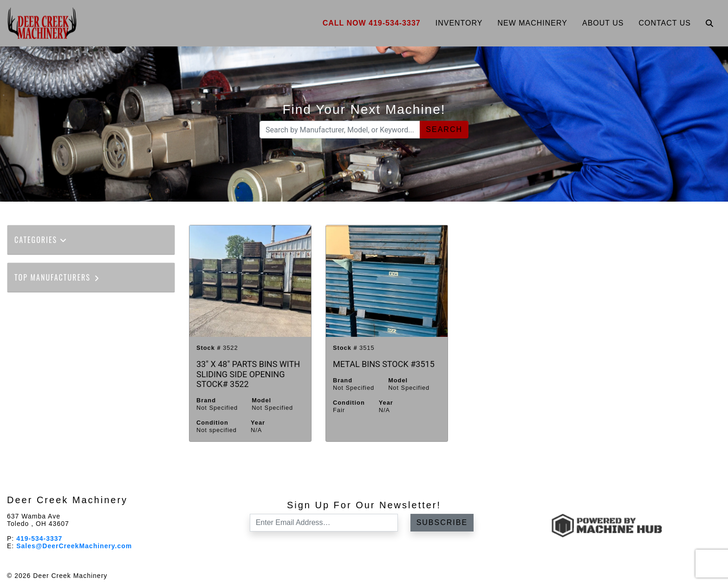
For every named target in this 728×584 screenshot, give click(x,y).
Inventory (459, 23)
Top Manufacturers (57, 277)
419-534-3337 (39, 538)
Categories (41, 240)
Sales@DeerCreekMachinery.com (74, 546)
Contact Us (665, 23)
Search (444, 129)
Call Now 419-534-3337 (372, 23)
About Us (603, 23)
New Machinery (532, 23)
